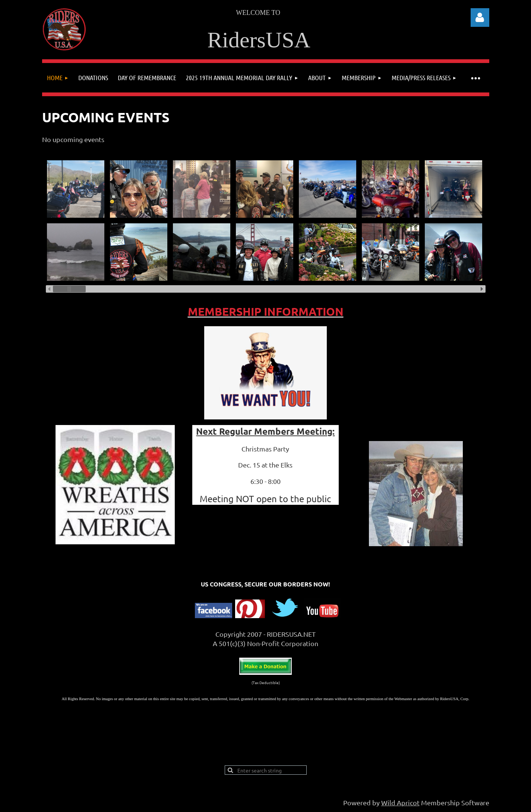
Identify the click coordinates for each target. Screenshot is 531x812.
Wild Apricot (400, 802)
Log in (480, 18)
